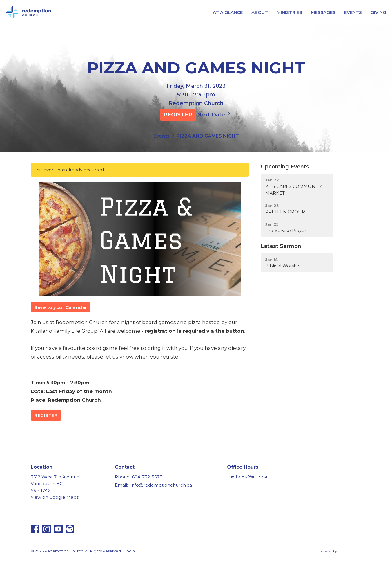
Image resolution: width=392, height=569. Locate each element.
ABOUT (260, 12)
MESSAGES (323, 12)
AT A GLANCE (228, 12)
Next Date (215, 114)
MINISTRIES (289, 12)
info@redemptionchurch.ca (161, 485)
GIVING (378, 12)
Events (161, 136)
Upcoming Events (285, 167)
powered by (340, 551)
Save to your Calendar (61, 307)
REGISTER (178, 115)
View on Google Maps (55, 497)
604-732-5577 (147, 477)
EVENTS (353, 12)
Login (130, 551)
